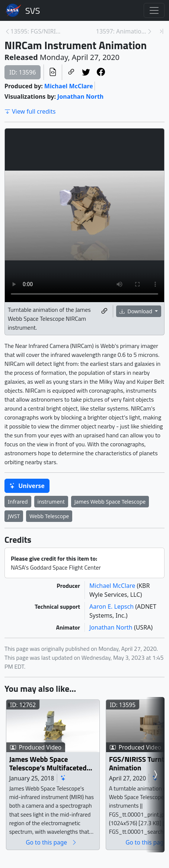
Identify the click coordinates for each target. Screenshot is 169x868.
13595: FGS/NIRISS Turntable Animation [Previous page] (36, 31)
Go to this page (63, 855)
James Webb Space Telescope (110, 502)
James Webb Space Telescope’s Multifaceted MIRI (58, 776)
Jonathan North (80, 96)
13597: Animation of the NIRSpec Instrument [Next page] (121, 31)
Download (137, 311)
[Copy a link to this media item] (104, 311)
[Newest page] (162, 31)
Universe (27, 486)
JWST (14, 516)
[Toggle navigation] (154, 10)
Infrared (18, 502)
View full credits (30, 111)
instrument (51, 502)
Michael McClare (69, 86)
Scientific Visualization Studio (33, 10)
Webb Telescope (49, 516)
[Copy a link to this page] (71, 72)
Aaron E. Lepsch (112, 606)
